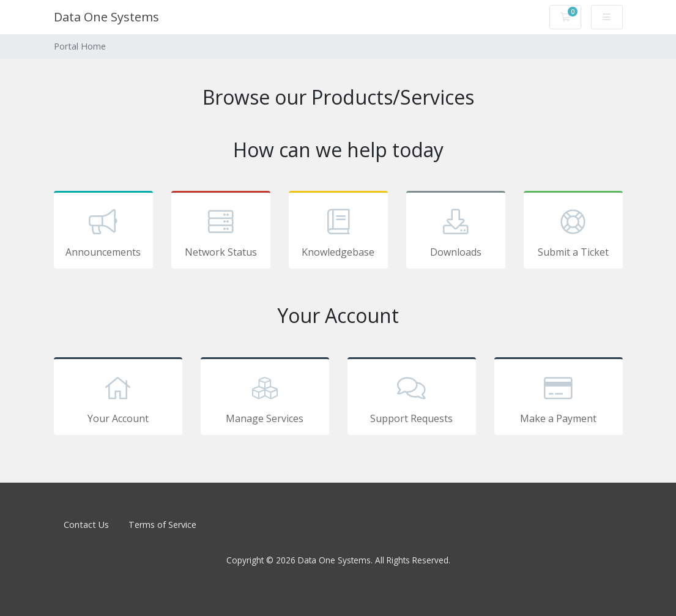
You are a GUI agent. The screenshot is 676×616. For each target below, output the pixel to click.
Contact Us (86, 525)
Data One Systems (106, 17)
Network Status (221, 232)
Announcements (103, 232)
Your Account (118, 398)
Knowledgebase (338, 232)
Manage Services (265, 398)
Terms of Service (162, 525)
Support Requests (412, 398)
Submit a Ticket (573, 232)
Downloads (456, 232)
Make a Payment (559, 398)
